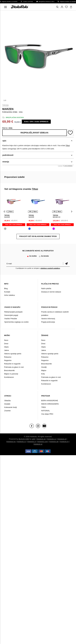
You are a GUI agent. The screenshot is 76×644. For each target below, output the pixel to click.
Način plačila (46, 288)
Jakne (7, 350)
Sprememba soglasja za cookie (16, 322)
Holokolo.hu (11, 442)
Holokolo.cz (51, 439)
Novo (6, 340)
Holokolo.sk (41, 439)
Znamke (7, 411)
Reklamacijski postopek (13, 312)
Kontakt (7, 292)
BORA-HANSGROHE (50, 401)
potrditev (66, 264)
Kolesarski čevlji (10, 407)
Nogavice (8, 360)
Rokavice (8, 357)
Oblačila (7, 401)
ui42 (34, 439)
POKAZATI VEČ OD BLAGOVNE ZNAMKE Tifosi (38, 236)
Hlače (6, 347)
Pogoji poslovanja (48, 322)
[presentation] (4, 211)
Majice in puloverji (11, 374)
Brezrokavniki (9, 370)
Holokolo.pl (62, 439)
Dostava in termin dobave (51, 292)
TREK (44, 407)
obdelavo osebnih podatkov (50, 268)
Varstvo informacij (48, 319)
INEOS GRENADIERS (50, 404)
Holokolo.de (54, 442)
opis (4, 141)
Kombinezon (9, 377)
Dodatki (7, 404)
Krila (43, 374)
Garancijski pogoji (11, 315)
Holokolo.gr (38, 444)
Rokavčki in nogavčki (12, 364)
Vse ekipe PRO (47, 414)
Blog (6, 288)
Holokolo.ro (21, 442)
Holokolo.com (42, 442)
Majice (44, 370)
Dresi (6, 344)
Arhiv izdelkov (10, 295)
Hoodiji (44, 367)
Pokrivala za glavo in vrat (14, 367)
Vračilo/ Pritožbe (11, 319)
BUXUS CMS (24, 439)
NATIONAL (46, 411)
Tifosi (5, 105)
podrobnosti (8, 155)
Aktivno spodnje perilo (13, 354)
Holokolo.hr (64, 442)
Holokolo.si (32, 442)
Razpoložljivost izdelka (34, 133)
